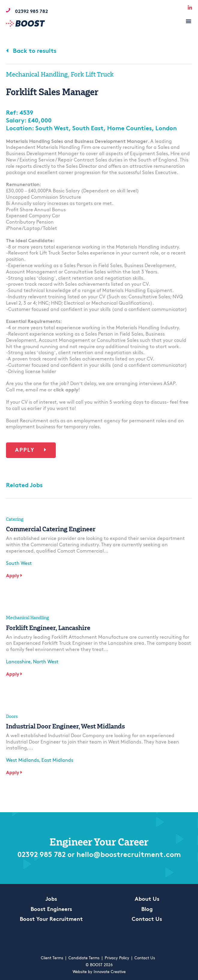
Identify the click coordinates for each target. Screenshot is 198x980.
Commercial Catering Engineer (51, 529)
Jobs (51, 899)
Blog (147, 910)
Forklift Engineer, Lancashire (48, 628)
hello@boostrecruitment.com (129, 855)
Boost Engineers (51, 910)
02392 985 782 (42, 855)
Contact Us (147, 920)
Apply (31, 450)
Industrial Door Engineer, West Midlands (65, 726)
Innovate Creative (110, 972)
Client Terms (52, 958)
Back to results (31, 51)
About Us (147, 899)
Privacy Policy (117, 958)
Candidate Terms (84, 958)
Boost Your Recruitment (51, 920)
